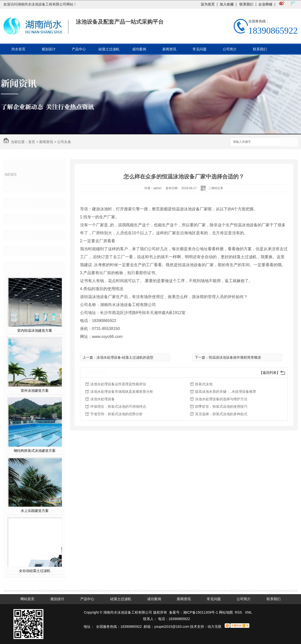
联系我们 (246, 4)
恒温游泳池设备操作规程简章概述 (235, 357)
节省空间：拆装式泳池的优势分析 (116, 414)
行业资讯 (20, 203)
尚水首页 (18, 49)
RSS (239, 612)
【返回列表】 (270, 373)
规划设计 (49, 49)
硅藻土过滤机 (109, 49)
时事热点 (20, 235)
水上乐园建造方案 (35, 511)
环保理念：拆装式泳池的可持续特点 (118, 406)
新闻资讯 (169, 49)
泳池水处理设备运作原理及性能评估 (118, 384)
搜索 (289, 142)
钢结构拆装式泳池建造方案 (35, 451)
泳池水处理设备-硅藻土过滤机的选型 (125, 357)
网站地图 (226, 612)
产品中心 (79, 49)
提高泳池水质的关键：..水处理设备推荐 (226, 392)
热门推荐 (20, 267)
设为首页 (208, 4)
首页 (32, 142)
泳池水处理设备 (102, 399)
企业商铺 (265, 4)
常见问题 (200, 49)
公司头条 (64, 142)
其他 (15, 251)
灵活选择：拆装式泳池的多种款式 (221, 414)
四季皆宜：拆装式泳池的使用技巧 (221, 406)
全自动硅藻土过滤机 (35, 571)
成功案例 (139, 49)
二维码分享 (216, 188)
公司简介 (230, 49)
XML (249, 612)
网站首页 (27, 599)
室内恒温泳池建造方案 (35, 330)
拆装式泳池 (204, 384)
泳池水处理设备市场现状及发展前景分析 (122, 392)
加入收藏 (227, 4)
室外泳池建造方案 (35, 391)
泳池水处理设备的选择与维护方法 (221, 399)
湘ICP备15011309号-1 (201, 612)
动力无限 (214, 627)
